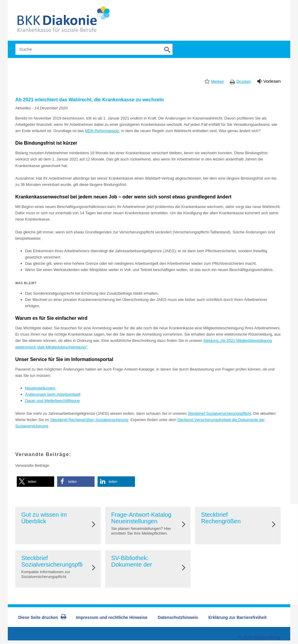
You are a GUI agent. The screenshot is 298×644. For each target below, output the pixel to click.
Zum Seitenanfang (258, 635)
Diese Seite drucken (42, 617)
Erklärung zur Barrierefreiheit (238, 617)
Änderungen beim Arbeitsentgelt (53, 394)
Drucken (244, 81)
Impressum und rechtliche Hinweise (112, 617)
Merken (217, 81)
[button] (35, 482)
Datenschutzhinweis (178, 617)
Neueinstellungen (41, 388)
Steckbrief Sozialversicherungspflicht (219, 413)
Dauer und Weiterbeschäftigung (53, 401)
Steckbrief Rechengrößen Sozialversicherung (89, 420)
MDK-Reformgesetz (102, 131)
